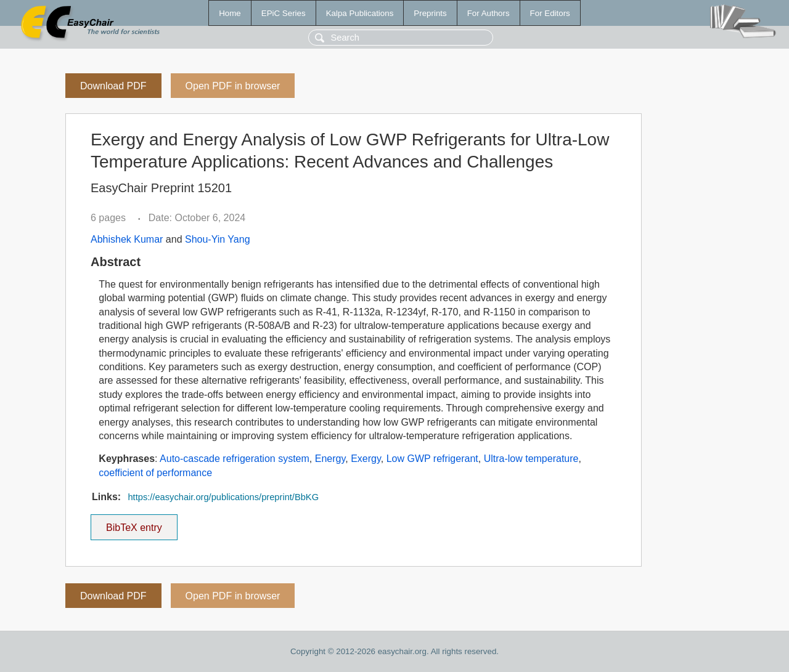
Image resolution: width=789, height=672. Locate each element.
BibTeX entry (134, 524)
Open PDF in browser (233, 86)
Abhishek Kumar (127, 239)
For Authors (489, 13)
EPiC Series (284, 13)
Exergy (366, 459)
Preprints (430, 13)
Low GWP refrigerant (432, 459)
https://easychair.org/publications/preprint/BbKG (223, 497)
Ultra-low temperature (531, 459)
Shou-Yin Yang (218, 239)
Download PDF (113, 86)
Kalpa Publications (360, 13)
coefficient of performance (155, 473)
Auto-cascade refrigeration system (235, 459)
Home (230, 13)
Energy (330, 459)
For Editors (550, 13)
